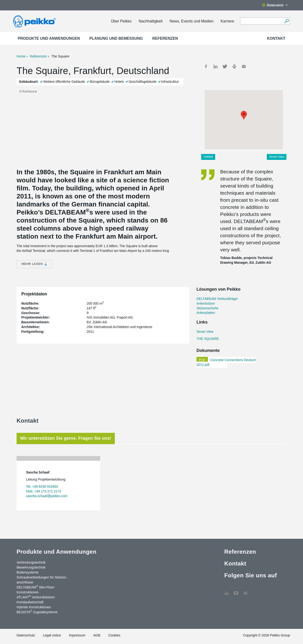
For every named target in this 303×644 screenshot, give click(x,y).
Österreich (275, 5)
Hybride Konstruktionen (34, 607)
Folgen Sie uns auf (250, 575)
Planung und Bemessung (116, 38)
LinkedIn (215, 66)
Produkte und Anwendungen (49, 38)
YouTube (236, 591)
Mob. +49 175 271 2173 (44, 491)
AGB (97, 635)
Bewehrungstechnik (31, 567)
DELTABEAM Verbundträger (217, 299)
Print (234, 66)
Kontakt (276, 38)
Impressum (77, 635)
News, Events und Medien (192, 21)
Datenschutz (26, 635)
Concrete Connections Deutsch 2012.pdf (226, 362)
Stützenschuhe (207, 308)
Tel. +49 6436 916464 (42, 486)
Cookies (114, 635)
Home (21, 56)
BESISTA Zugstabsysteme (37, 612)
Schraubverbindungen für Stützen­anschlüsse (42, 580)
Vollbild (208, 157)
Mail (244, 66)
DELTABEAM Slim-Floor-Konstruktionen (36, 589)
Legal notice (52, 635)
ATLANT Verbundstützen (36, 597)
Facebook (206, 66)
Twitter (225, 66)
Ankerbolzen (206, 303)
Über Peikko (121, 21)
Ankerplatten (206, 313)
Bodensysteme (28, 572)
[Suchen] (287, 21)
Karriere (227, 21)
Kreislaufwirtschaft (30, 602)
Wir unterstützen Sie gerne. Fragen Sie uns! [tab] (66, 438)
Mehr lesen (34, 264)
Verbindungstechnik (31, 562)
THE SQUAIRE (208, 339)
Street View (277, 157)
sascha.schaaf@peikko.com (47, 496)
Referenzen (165, 38)
